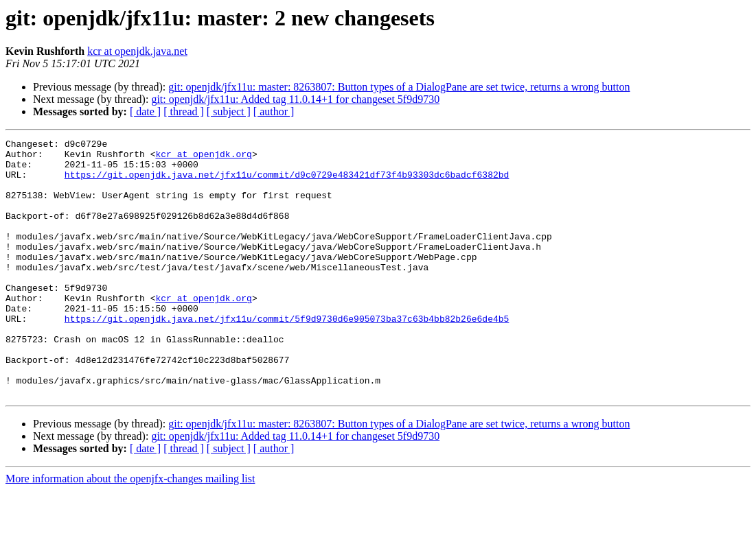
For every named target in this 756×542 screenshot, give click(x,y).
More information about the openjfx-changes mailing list (130, 530)
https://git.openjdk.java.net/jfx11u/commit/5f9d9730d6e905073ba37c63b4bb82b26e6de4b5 (287, 355)
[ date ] (145, 111)
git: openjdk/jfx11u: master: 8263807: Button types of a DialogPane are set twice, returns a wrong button (399, 87)
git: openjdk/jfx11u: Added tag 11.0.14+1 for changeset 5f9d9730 (295, 99)
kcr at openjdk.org (203, 158)
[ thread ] (184, 111)
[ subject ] (229, 111)
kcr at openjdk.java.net (137, 51)
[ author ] (274, 111)
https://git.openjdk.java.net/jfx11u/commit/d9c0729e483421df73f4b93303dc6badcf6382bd (287, 182)
